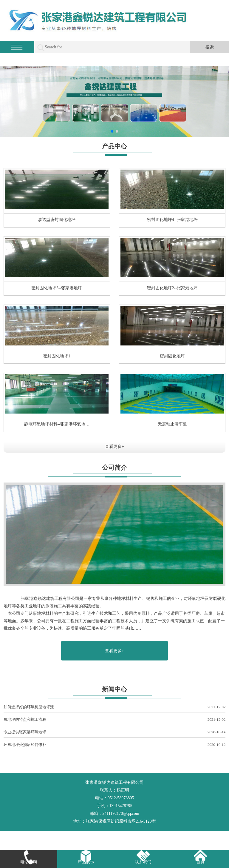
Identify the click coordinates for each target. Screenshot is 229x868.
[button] (112, 131)
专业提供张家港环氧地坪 (115, 732)
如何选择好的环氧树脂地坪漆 (115, 707)
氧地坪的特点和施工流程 (115, 720)
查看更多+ (114, 447)
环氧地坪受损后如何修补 (115, 745)
